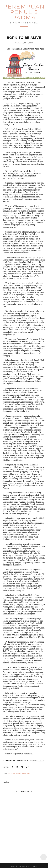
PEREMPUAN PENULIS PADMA (24, 12)
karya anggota (23, 773)
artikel (12, 773)
